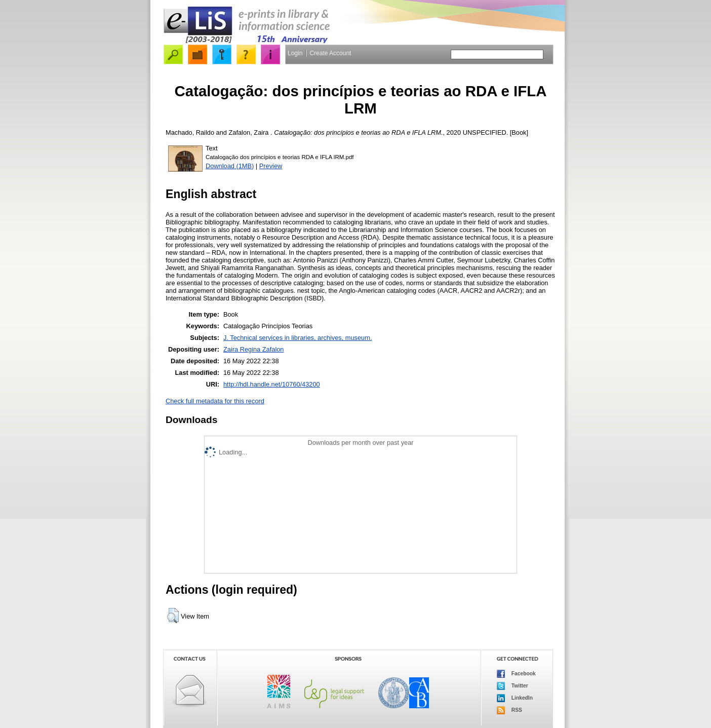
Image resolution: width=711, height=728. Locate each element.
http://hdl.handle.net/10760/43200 (272, 384)
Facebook (516, 674)
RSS (509, 710)
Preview (271, 166)
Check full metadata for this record (215, 401)
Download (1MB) (230, 166)
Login (295, 53)
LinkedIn (515, 698)
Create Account (330, 53)
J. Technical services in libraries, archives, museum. (298, 338)
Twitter (512, 686)
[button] (173, 616)
